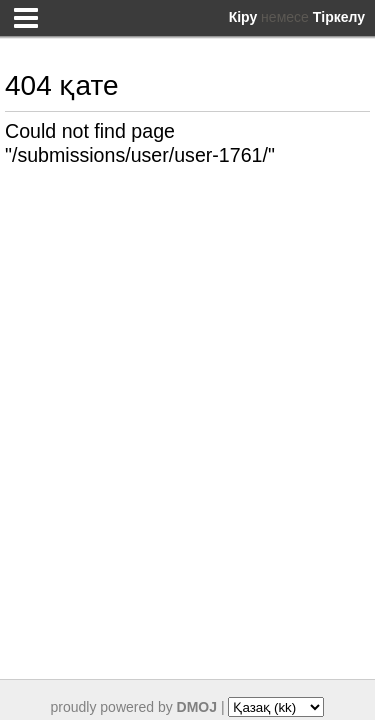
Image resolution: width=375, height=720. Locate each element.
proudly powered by (134, 707)
